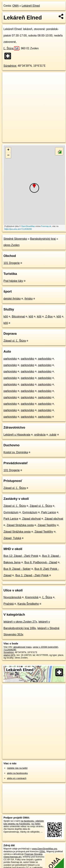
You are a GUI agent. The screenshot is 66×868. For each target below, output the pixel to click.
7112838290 (10, 650)
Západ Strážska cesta (20, 525)
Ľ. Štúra (11, 48)
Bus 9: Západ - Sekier (17, 569)
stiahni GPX (9, 655)
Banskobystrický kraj (43, 239)
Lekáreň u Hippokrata (17, 435)
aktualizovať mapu (22, 647)
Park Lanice (49, 512)
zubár (53, 435)
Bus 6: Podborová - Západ (41, 562)
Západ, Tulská (12, 538)
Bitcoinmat (18, 317)
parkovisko (10, 359)
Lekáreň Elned (31, 6)
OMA (16, 6)
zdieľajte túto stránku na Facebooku (24, 822)
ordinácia (40, 435)
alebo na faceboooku (17, 773)
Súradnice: (10, 66)
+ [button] (8, 150)
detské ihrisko (12, 299)
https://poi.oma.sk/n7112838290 (18, 229)
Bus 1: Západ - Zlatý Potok (32, 575)
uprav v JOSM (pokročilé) (45, 647)
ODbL (42, 851)
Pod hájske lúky (13, 281)
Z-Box (49, 317)
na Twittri (36, 824)
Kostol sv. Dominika (16, 452)
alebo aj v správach (17, 778)
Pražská (9, 604)
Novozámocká (12, 597)
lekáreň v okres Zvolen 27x (20, 622)
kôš (6, 317)
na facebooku (27, 821)
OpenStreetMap (28, 226)
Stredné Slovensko (15, 239)
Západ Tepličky (47, 525)
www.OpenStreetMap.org (45, 849)
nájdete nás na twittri (17, 768)
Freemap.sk (46, 226)
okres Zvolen (12, 245)
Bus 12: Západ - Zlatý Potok (21, 556)
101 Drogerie (12, 263)
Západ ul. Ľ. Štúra (15, 341)
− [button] (8, 155)
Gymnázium (11, 512)
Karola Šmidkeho (28, 604)
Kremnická (32, 597)
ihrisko (29, 299)
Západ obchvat (32, 519)
